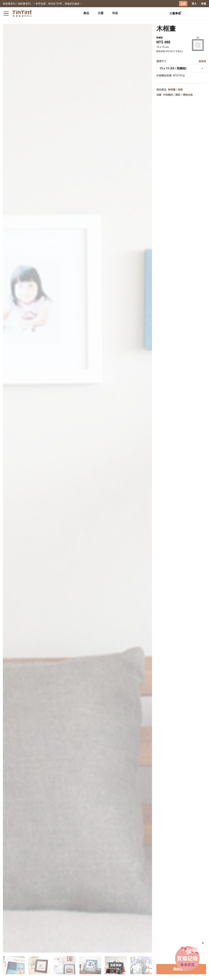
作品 (115, 13)
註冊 (183, 4)
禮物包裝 (188, 95)
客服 (204, 4)
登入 (194, 4)
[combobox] (181, 68)
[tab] (86, 14)
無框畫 (172, 90)
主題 (101, 13)
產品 (86, 13)
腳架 (178, 95)
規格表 (202, 61)
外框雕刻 (168, 95)
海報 (180, 90)
